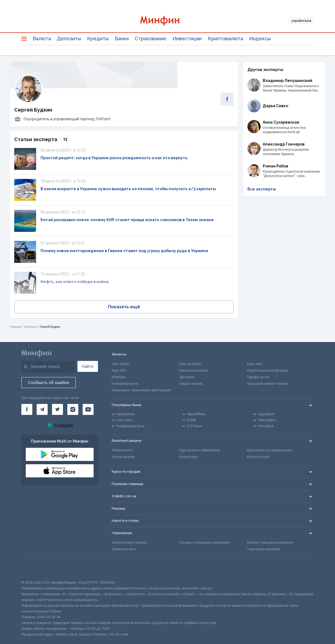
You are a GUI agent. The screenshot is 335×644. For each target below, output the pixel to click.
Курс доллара (190, 364)
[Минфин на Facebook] (27, 409)
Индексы (260, 39)
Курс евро (255, 364)
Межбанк (119, 377)
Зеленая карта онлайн (129, 543)
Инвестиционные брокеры (267, 371)
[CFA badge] (34, 569)
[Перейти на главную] (168, 21)
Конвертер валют (125, 384)
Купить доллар (123, 457)
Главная (16, 327)
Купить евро (189, 457)
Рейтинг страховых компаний (270, 543)
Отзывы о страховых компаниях (204, 543)
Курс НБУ (119, 371)
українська (301, 21)
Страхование (151, 39)
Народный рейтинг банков (267, 384)
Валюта (42, 39)
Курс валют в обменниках (200, 450)
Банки (122, 39)
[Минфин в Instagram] (73, 409)
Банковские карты (194, 371)
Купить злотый (258, 457)
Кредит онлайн (191, 384)
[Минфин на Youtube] (88, 409)
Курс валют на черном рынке (270, 450)
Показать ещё (124, 307)
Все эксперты (262, 189)
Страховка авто (124, 549)
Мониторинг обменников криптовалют (141, 390)
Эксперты (31, 327)
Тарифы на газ (258, 377)
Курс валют (121, 364)
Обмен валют (122, 450)
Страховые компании (264, 549)
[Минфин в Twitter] (57, 409)
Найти (88, 366)
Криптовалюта (225, 39)
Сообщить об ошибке (49, 383)
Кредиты (98, 39)
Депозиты (69, 39)
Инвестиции (187, 39)
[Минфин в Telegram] (42, 409)
